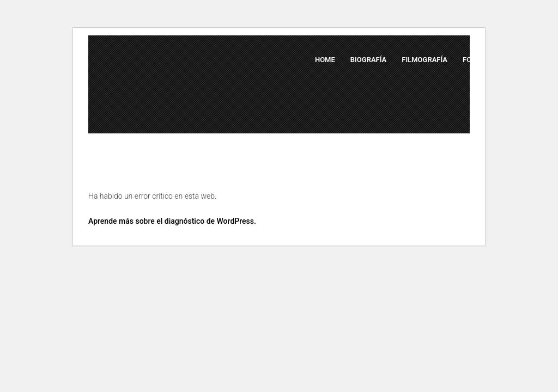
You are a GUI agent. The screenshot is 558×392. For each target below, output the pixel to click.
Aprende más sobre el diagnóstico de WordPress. (172, 221)
